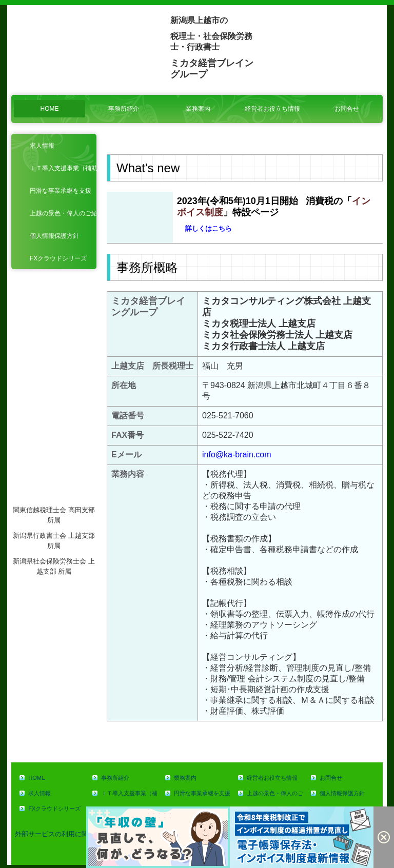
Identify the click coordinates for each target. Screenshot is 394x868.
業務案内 (198, 109)
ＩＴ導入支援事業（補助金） (63, 168)
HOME (50, 109)
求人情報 (42, 146)
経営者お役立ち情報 (272, 109)
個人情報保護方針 (54, 236)
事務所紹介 (124, 109)
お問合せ (347, 109)
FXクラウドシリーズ (58, 258)
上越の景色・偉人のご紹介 (63, 213)
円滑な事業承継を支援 (61, 191)
